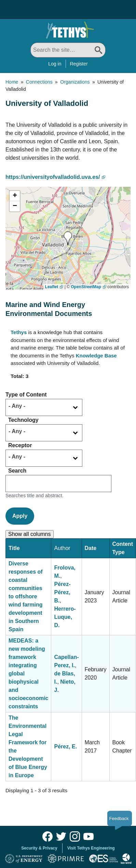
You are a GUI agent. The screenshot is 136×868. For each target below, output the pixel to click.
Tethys (19, 332)
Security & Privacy (39, 848)
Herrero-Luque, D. (65, 617)
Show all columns (30, 534)
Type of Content (26, 395)
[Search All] (68, 50)
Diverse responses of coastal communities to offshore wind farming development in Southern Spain (26, 596)
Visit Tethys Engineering (91, 848)
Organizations (75, 82)
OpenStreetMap (86, 287)
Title (14, 548)
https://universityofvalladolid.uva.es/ (53, 177)
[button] (68, 238)
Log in (55, 64)
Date (91, 548)
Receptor (20, 445)
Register (79, 64)
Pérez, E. (65, 747)
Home (12, 82)
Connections (39, 82)
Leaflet (52, 287)
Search (17, 471)
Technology (23, 420)
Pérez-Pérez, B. (62, 592)
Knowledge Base (96, 356)
